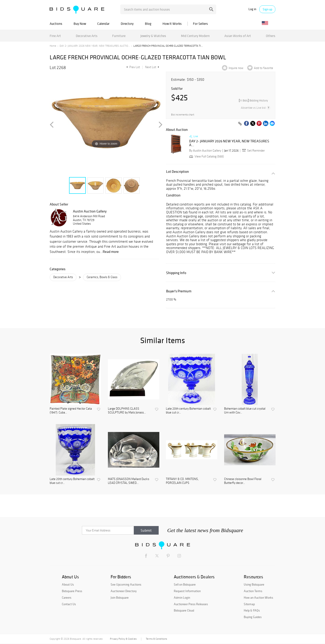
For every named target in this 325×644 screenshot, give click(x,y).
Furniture (119, 36)
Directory (127, 24)
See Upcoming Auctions (126, 584)
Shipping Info (176, 273)
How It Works (172, 24)
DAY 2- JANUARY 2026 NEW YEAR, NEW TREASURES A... (229, 143)
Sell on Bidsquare (185, 584)
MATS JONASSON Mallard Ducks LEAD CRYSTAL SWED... (129, 481)
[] (253, 100)
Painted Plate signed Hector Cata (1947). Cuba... (71, 411)
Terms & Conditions (156, 639)
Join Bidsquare (120, 598)
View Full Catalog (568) (206, 156)
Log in (252, 9)
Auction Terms (253, 591)
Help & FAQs (252, 610)
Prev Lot (133, 67)
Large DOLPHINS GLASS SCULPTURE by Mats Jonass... (127, 411)
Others (271, 36)
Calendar (103, 24)
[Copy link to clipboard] (240, 124)
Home (53, 46)
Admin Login (182, 598)
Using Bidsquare (254, 584)
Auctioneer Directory (124, 591)
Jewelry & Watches (153, 36)
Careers (67, 598)
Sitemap (249, 604)
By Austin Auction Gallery (205, 151)
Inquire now (236, 68)
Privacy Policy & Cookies (123, 639)
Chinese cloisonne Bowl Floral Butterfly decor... (243, 481)
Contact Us (69, 604)
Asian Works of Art (238, 36)
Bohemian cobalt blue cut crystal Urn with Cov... (245, 411)
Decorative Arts (87, 36)
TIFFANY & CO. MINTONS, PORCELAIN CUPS (182, 481)
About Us (68, 584)
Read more (111, 252)
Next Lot (152, 67)
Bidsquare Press (72, 591)
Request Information (187, 591)
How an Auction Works (258, 598)
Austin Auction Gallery (90, 211)
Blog (148, 24)
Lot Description (178, 172)
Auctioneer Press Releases (191, 604)
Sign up (267, 9)
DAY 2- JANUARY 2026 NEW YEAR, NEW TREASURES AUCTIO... (95, 46)
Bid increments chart (183, 115)
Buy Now (80, 24)
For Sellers (200, 24)
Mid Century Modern (195, 36)
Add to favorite (263, 68)
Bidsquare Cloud (184, 610)
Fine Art (55, 36)
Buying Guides (253, 617)
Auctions (56, 24)
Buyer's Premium (179, 291)
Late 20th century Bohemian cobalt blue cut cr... (188, 411)
